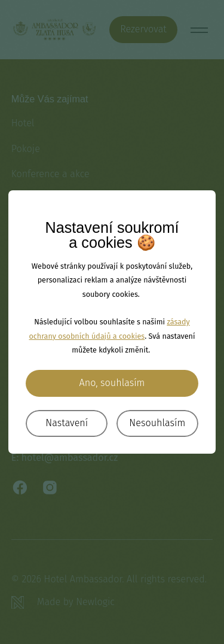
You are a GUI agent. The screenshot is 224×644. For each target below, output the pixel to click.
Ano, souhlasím (112, 383)
